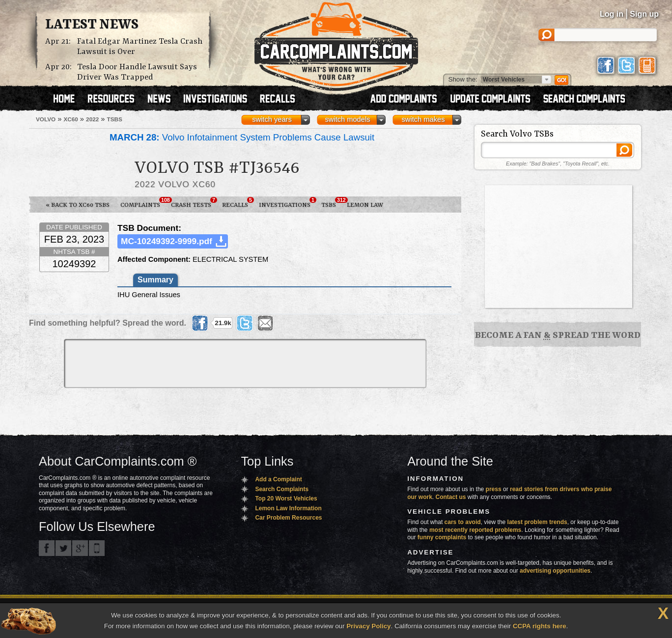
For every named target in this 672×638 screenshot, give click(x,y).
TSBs (331, 203)
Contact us (451, 497)
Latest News (92, 25)
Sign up (644, 14)
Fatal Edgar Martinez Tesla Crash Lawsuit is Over (140, 47)
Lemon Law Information (288, 508)
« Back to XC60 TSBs (78, 205)
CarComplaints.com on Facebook (47, 548)
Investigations (287, 203)
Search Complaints (282, 489)
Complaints (143, 203)
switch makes (423, 119)
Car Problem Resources (288, 518)
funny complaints (442, 537)
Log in (612, 14)
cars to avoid (463, 522)
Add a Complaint (278, 479)
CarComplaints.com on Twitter (63, 548)
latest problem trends (537, 522)
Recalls (238, 203)
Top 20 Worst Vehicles (286, 499)
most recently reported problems (475, 530)
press (494, 489)
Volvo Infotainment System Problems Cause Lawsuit (242, 137)
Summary (155, 280)
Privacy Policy (368, 626)
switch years (272, 119)
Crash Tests (194, 203)
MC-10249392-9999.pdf (167, 241)
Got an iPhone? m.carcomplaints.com (97, 548)
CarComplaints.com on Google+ (80, 548)
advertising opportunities (555, 571)
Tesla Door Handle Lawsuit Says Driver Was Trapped (137, 72)
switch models (347, 119)
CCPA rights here (540, 626)
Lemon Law (365, 205)
